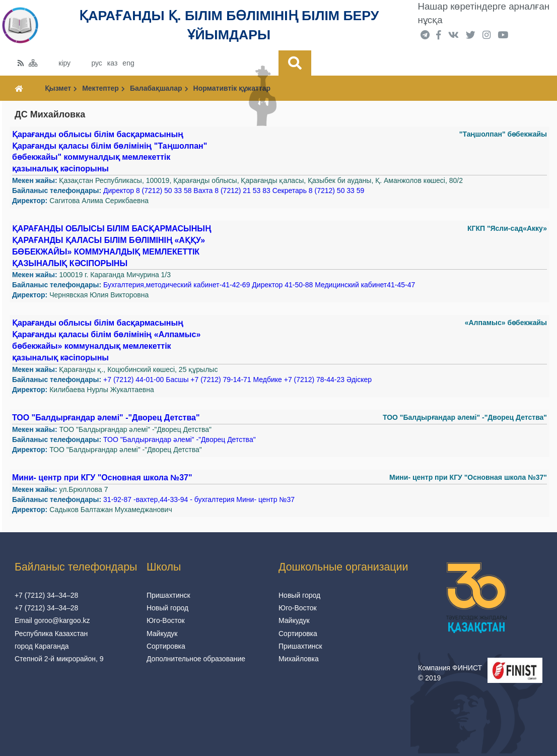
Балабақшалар (159, 88)
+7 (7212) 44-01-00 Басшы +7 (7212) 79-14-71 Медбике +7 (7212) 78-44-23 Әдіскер (237, 380)
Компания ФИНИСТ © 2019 (450, 673)
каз (112, 63)
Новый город (167, 608)
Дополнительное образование (196, 659)
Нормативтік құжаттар (232, 88)
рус (96, 63)
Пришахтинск (168, 595)
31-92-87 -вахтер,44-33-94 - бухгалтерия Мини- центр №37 (199, 499)
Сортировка (166, 646)
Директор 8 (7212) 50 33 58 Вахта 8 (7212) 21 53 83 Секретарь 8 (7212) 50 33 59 (234, 191)
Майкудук (162, 634)
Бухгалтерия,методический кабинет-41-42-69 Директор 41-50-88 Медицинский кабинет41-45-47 (259, 285)
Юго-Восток (166, 620)
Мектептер (103, 88)
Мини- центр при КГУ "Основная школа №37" (102, 478)
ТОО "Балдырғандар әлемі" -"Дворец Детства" (106, 418)
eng (128, 63)
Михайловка (299, 659)
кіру (64, 63)
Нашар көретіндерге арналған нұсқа (484, 13)
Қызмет (61, 88)
